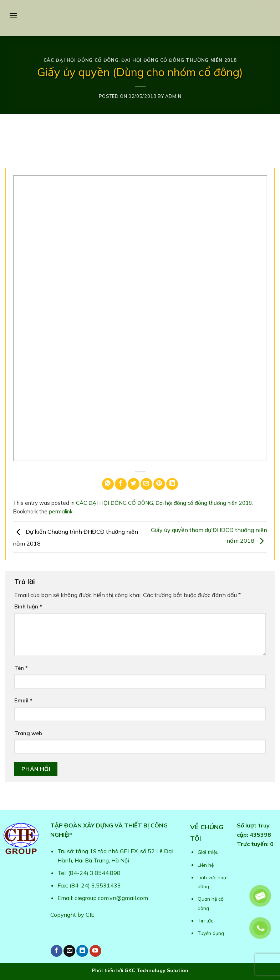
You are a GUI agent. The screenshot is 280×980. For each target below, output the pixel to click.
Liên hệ (206, 865)
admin (173, 96)
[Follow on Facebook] (57, 951)
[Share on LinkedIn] (172, 484)
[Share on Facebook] (121, 484)
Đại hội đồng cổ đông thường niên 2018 (179, 60)
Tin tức (205, 921)
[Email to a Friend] (146, 484)
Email (23, 701)
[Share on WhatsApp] (108, 484)
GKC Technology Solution (156, 970)
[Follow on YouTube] (95, 951)
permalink (61, 511)
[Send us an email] (69, 951)
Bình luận (28, 607)
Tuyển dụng (211, 933)
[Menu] (13, 16)
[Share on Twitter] (134, 484)
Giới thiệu (208, 852)
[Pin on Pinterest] (159, 484)
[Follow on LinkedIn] (82, 951)
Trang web (28, 733)
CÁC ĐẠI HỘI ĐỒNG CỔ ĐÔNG (81, 60)
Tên (21, 668)
